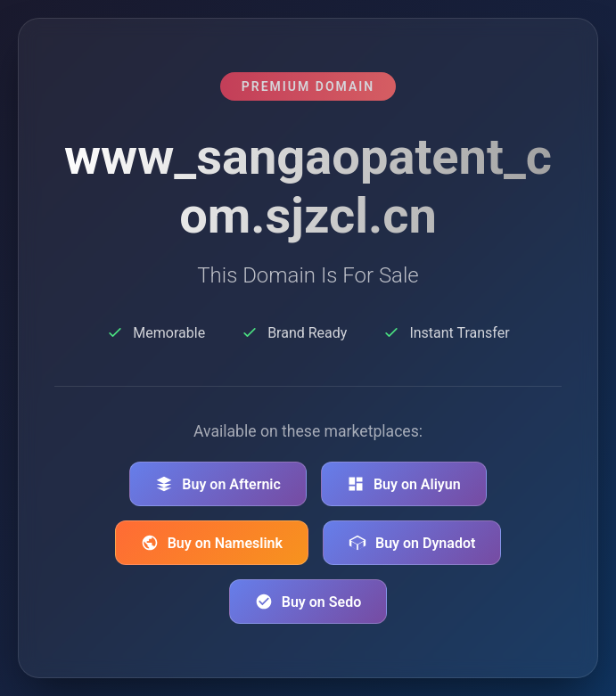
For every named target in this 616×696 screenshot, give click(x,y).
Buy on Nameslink (212, 543)
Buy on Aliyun (404, 484)
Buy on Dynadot (412, 543)
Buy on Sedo (308, 602)
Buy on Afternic (218, 484)
